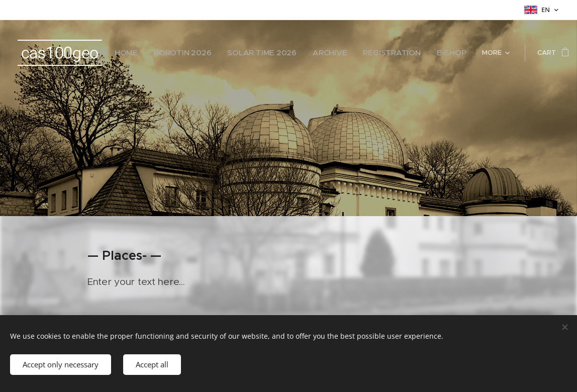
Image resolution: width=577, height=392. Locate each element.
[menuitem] (150, 53)
